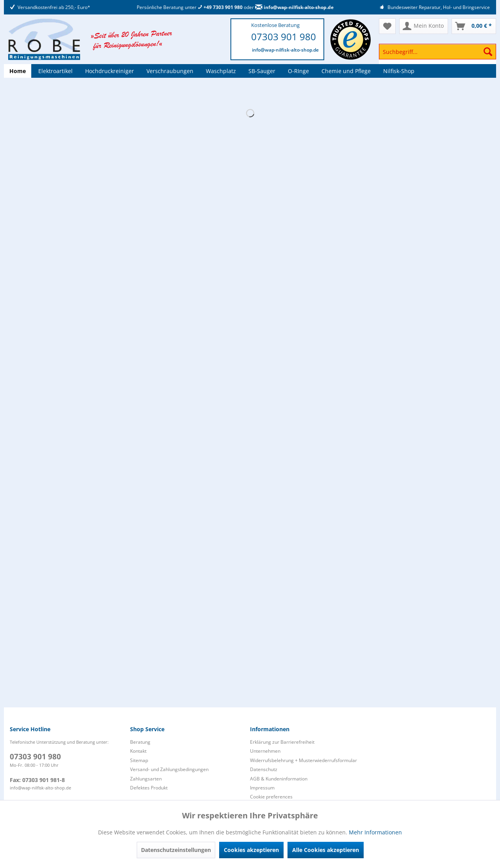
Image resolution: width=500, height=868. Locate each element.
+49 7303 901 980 (220, 7)
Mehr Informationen (375, 832)
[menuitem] (437, 55)
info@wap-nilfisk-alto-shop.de (294, 7)
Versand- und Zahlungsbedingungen (169, 769)
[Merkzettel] (387, 26)
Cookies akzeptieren (251, 850)
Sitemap (139, 760)
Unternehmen (265, 751)
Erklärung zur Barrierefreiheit (282, 742)
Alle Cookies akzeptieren (326, 850)
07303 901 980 (284, 37)
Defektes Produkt (149, 788)
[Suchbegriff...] (437, 52)
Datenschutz (264, 769)
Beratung (140, 742)
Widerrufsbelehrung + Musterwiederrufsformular (304, 760)
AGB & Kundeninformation (279, 779)
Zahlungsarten (146, 779)
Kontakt (138, 751)
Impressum (262, 788)
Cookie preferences (271, 797)
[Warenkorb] (474, 26)
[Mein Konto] (424, 26)
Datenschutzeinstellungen (176, 850)
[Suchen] (488, 52)
